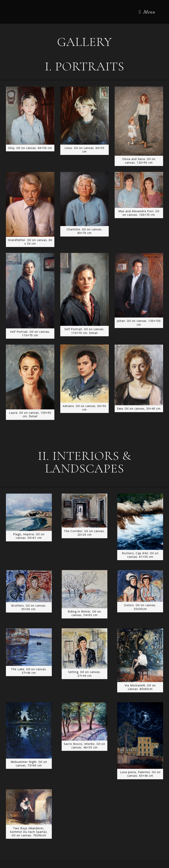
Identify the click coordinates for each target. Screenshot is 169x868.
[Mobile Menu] (147, 12)
